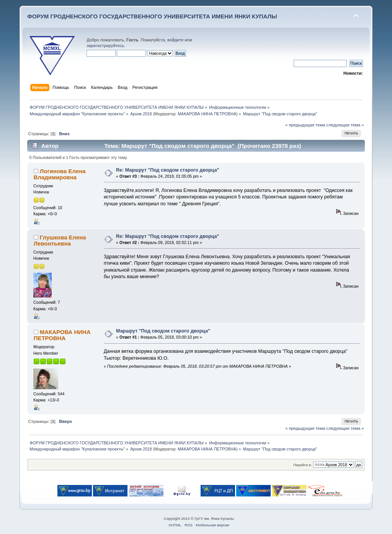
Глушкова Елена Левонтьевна (60, 240)
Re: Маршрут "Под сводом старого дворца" (167, 170)
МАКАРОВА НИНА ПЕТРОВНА (207, 114)
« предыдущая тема (305, 125)
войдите (175, 40)
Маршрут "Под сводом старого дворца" (163, 331)
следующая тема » (345, 125)
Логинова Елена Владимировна (60, 174)
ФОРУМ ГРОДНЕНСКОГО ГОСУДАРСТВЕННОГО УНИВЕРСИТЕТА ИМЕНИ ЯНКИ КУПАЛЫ (152, 16)
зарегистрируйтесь (105, 46)
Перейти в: (302, 465)
